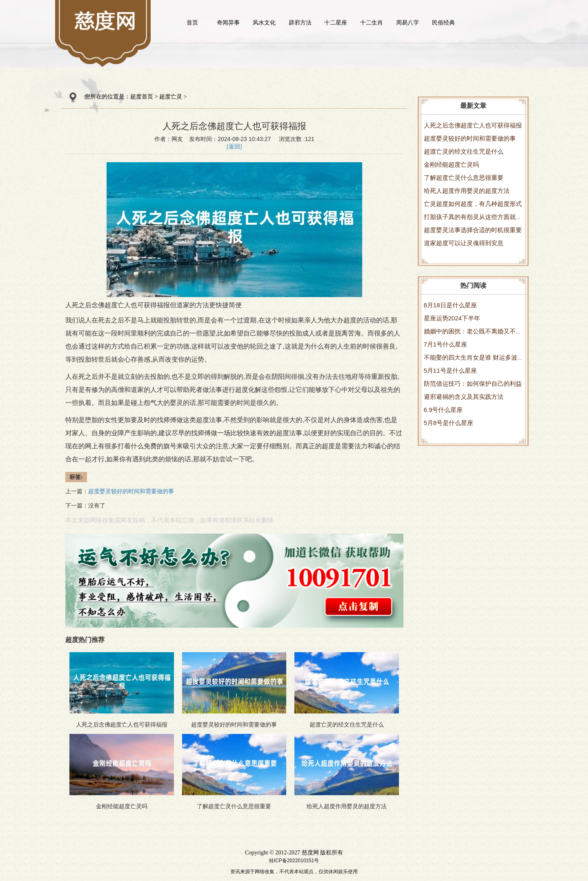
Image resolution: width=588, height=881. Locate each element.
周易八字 (408, 22)
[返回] (234, 146)
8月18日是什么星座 (450, 305)
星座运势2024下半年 (452, 318)
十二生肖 (372, 22)
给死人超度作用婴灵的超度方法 (467, 191)
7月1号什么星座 (446, 344)
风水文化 (264, 22)
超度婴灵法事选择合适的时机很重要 (473, 230)
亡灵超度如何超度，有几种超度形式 (473, 204)
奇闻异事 (228, 22)
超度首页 (142, 97)
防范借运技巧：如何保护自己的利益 (473, 383)
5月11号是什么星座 (450, 370)
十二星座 (336, 22)
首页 (192, 22)
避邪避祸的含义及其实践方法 (464, 397)
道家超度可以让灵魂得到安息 (464, 243)
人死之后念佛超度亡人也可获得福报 (473, 125)
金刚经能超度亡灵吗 (451, 164)
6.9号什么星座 (443, 410)
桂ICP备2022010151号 (294, 861)
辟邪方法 (300, 22)
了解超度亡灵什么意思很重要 (464, 178)
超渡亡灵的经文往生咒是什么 (464, 151)
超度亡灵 (171, 97)
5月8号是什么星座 (449, 423)
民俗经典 (443, 22)
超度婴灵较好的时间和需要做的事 (470, 138)
